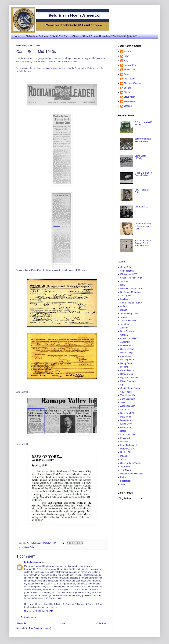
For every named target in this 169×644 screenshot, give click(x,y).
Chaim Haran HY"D (130, 338)
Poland (124, 456)
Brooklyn (125, 367)
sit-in (123, 484)
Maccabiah (125, 438)
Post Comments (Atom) (40, 628)
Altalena (124, 328)
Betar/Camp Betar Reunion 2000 (143, 140)
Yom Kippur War (128, 395)
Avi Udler (125, 410)
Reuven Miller (130, 70)
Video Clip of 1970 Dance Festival (143, 174)
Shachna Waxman (132, 83)
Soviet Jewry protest (130, 313)
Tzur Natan (126, 470)
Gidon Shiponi (127, 427)
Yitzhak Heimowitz (129, 321)
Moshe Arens (127, 346)
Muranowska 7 (127, 449)
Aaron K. (128, 52)
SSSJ (123, 459)
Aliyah (123, 402)
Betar (123, 285)
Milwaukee (125, 442)
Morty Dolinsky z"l (129, 445)
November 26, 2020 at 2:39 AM (39, 611)
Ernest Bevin (126, 424)
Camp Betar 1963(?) (140, 157)
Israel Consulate (128, 435)
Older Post (101, 623)
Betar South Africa (129, 413)
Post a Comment (29, 617)
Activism (124, 306)
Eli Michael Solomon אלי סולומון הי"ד (46, 36)
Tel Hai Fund (126, 467)
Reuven (127, 74)
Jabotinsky (125, 342)
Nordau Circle (127, 452)
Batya (127, 56)
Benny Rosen (127, 363)
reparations (126, 356)
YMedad (128, 106)
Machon (124, 299)
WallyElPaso (130, 101)
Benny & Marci (131, 65)
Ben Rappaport (127, 360)
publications (126, 481)
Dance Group (127, 374)
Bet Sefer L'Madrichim (131, 292)
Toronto (124, 317)
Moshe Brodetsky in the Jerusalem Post (143, 226)
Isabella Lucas (31, 562)
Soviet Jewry (126, 392)
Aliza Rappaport (128, 406)
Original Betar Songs (130, 388)
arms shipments (128, 399)
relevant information (52, 68)
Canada (124, 335)
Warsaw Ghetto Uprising (132, 474)
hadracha (125, 477)
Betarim (124, 310)
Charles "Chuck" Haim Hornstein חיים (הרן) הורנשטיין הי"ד (105, 36)
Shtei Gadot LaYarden (131, 463)
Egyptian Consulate (130, 378)
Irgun (123, 385)
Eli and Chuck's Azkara (131, 289)
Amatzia (124, 281)
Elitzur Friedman (128, 381)
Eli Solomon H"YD (129, 274)
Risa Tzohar (130, 79)
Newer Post (23, 623)
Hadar (123, 431)
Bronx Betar (126, 420)
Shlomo (127, 92)
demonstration (127, 271)
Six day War (126, 296)
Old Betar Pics (141, 207)
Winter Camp (127, 353)
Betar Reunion (127, 331)
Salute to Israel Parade (131, 303)
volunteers (125, 324)
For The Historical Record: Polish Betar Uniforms (143, 243)
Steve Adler (129, 97)
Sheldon (128, 88)
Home (17, 36)
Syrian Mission (127, 349)
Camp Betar (29, 547)
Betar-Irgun (126, 417)
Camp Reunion (127, 370)
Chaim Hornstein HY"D (131, 278)
